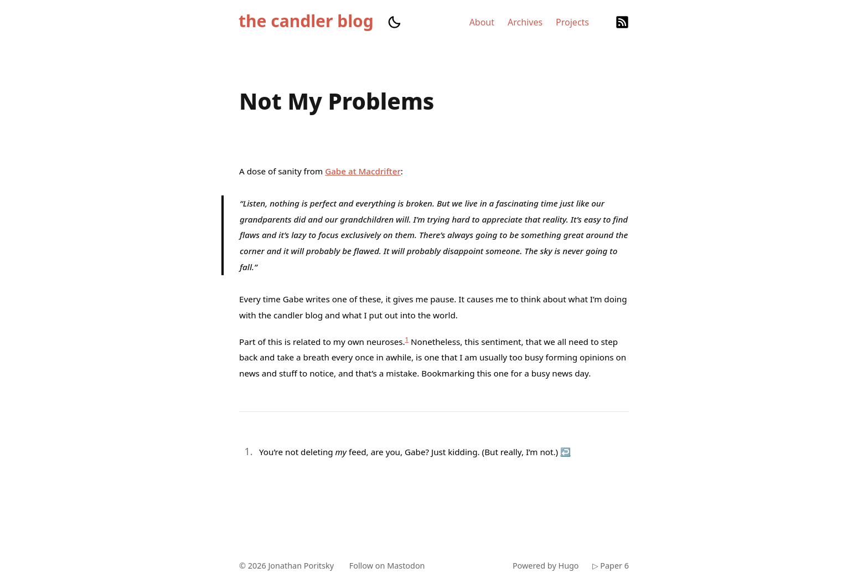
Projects (572, 22)
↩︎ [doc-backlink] (565, 452)
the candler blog (306, 21)
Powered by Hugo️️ (546, 566)
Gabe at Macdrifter (363, 171)
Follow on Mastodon (387, 566)
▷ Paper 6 (611, 566)
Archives (525, 22)
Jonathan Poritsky (301, 566)
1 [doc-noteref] (407, 339)
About (482, 22)
